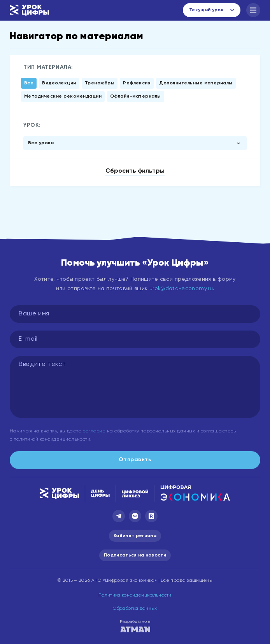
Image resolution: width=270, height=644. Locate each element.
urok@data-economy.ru (181, 289)
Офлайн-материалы (136, 96)
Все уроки (41, 143)
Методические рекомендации (63, 96)
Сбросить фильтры (135, 171)
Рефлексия (137, 83)
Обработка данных (135, 609)
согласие (94, 431)
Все (29, 83)
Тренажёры (100, 83)
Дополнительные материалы (196, 83)
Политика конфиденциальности (135, 595)
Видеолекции (59, 83)
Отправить (135, 460)
